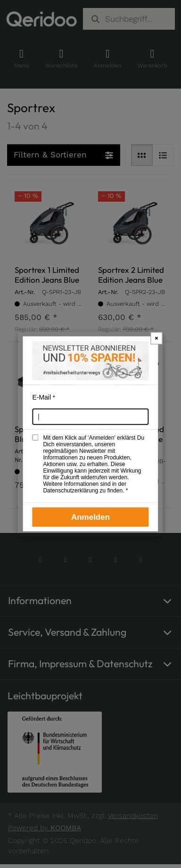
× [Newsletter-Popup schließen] (156, 338)
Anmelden (90, 517)
